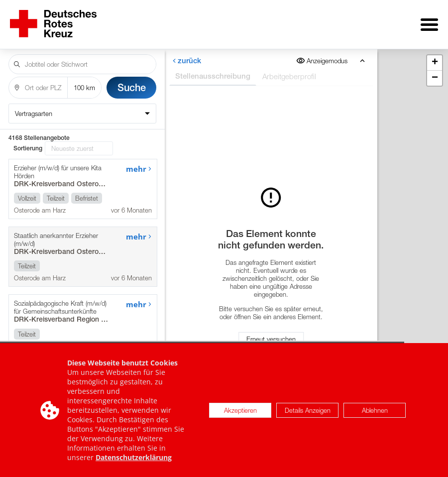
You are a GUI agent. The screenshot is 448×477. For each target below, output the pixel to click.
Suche (132, 80)
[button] (435, 56)
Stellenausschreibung (212, 69)
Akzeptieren (240, 415)
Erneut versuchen (271, 336)
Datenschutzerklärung (134, 462)
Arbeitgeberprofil (289, 69)
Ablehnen (375, 415)
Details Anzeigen (308, 415)
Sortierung (28, 141)
